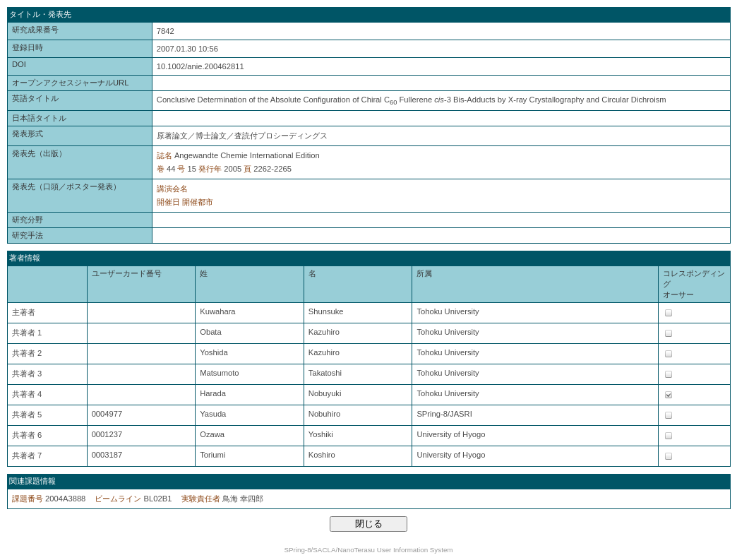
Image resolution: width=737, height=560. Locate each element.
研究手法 (28, 235)
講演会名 (172, 189)
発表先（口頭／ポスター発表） (66, 186)
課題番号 (28, 499)
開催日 (168, 202)
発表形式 (28, 133)
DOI (19, 64)
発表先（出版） (39, 153)
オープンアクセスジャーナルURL (70, 83)
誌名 (164, 155)
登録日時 (28, 47)
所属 (424, 273)
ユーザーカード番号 (127, 273)
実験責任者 (201, 499)
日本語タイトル (39, 118)
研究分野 (28, 220)
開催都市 (198, 202)
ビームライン (118, 499)
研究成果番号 (35, 30)
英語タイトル (35, 98)
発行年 (210, 169)
